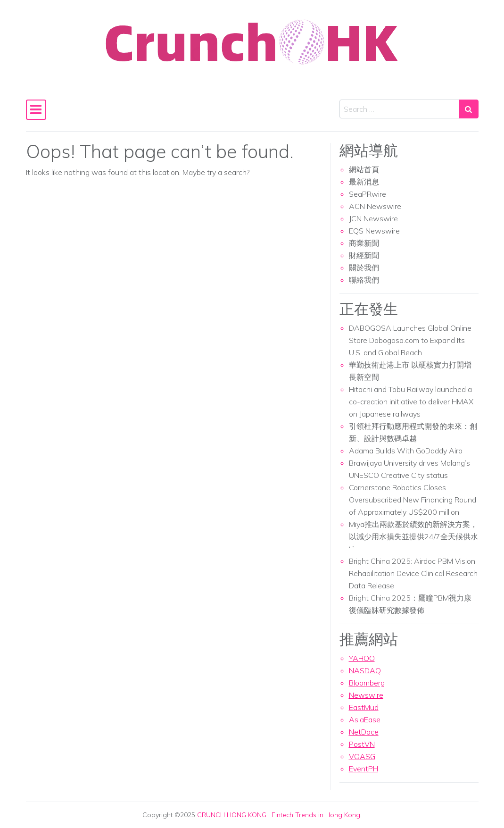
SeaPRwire (368, 194)
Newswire (366, 695)
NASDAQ (365, 670)
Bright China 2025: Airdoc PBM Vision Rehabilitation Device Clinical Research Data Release (413, 573)
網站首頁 (364, 169)
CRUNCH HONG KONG (232, 815)
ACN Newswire (375, 206)
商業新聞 (364, 243)
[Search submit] (469, 109)
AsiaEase (365, 719)
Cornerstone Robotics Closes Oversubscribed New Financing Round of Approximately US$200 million (413, 500)
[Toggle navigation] (36, 110)
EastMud (364, 707)
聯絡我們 (364, 280)
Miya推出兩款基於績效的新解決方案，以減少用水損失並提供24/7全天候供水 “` (413, 536)
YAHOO (362, 658)
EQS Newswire (374, 231)
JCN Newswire (373, 218)
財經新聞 (364, 255)
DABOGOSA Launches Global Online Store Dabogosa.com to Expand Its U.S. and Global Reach (410, 340)
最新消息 (364, 182)
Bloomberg (367, 683)
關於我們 (364, 268)
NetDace (364, 732)
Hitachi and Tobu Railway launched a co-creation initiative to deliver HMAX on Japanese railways (411, 401)
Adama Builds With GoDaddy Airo (406, 451)
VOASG (362, 756)
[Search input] (399, 109)
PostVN (362, 744)
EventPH (364, 769)
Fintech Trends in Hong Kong (316, 815)
